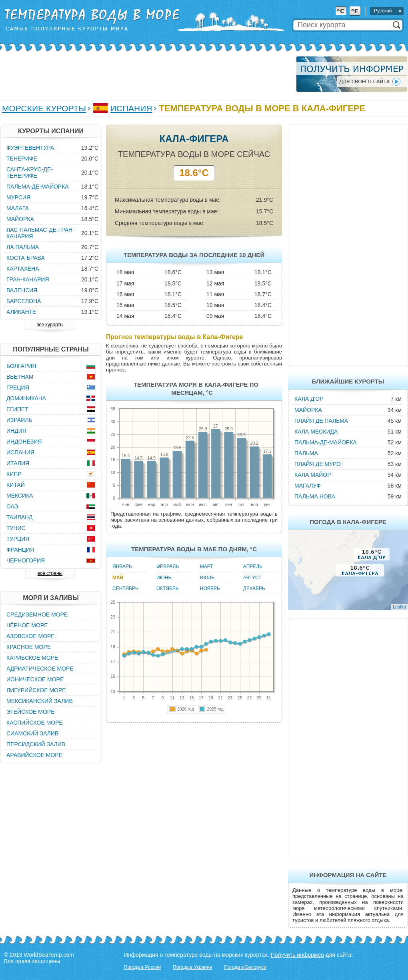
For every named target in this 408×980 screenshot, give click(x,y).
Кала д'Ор (309, 399)
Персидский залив (36, 744)
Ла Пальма (23, 247)
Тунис (16, 528)
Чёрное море (27, 625)
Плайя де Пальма (321, 421)
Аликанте (21, 312)
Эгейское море (31, 712)
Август (252, 578)
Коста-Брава (26, 258)
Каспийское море (35, 723)
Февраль (168, 566)
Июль (207, 578)
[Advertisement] (146, 74)
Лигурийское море (36, 690)
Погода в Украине (192, 967)
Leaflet (399, 607)
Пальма (306, 453)
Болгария (21, 366)
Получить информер (297, 955)
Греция (18, 388)
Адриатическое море (40, 669)
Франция (20, 550)
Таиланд (20, 517)
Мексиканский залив (40, 701)
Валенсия (22, 290)
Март (207, 566)
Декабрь (254, 588)
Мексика (20, 496)
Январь (122, 566)
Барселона (24, 301)
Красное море (29, 647)
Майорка (308, 410)
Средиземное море (37, 615)
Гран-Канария (28, 279)
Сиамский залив (32, 733)
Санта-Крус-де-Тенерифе (30, 173)
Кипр (14, 474)
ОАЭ (12, 506)
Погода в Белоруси (245, 967)
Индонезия (24, 442)
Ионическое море (35, 679)
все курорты (50, 325)
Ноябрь (210, 588)
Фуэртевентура (30, 148)
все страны (50, 573)
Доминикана (26, 398)
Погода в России (142, 967)
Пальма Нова (315, 496)
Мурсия (18, 197)
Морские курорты (44, 108)
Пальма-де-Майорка (326, 442)
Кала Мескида (316, 432)
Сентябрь (125, 588)
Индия (16, 431)
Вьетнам (20, 377)
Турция (18, 539)
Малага (18, 208)
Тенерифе (22, 159)
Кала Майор (313, 475)
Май (118, 578)
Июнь (164, 578)
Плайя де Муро (318, 464)
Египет (17, 409)
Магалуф (308, 486)
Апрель (253, 566)
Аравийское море (34, 755)
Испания (131, 108)
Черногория (26, 560)
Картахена (23, 269)
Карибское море (32, 658)
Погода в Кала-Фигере (348, 522)
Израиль (19, 420)
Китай (16, 485)
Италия (18, 463)
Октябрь (168, 588)
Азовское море (31, 636)
